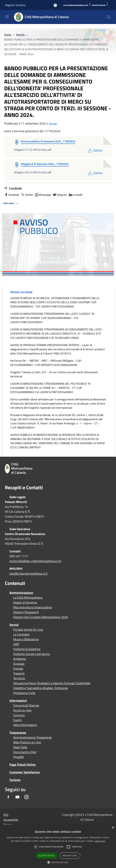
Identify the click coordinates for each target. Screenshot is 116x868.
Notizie (20, 35)
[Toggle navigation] (7, 17)
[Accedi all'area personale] (55, 5)
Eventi (17, 720)
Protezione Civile (24, 693)
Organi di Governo (25, 603)
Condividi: (13, 188)
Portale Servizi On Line (28, 630)
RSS (6, 815)
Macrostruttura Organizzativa (33, 607)
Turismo (15, 780)
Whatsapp (43, 195)
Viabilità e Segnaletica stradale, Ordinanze (41, 688)
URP (16, 644)
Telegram (60, 195)
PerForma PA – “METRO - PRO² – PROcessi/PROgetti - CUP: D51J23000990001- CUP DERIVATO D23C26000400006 (46, 363)
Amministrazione (21, 593)
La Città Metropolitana (28, 598)
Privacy (8, 825)
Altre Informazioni (25, 725)
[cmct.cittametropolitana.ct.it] (76, 5)
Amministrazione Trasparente (32, 738)
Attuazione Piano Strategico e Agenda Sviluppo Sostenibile (52, 683)
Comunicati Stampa (26, 706)
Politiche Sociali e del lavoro (32, 654)
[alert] (58, 846)
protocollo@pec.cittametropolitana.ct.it (35, 561)
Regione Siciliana (15, 5)
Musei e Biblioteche (26, 639)
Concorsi (19, 715)
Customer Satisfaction (25, 772)
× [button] (113, 828)
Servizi (14, 625)
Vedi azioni (11, 203)
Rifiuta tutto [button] (70, 856)
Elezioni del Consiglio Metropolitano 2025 (41, 617)
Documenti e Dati (25, 752)
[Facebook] (8, 797)
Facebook (12, 195)
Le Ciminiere (21, 635)
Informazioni (18, 701)
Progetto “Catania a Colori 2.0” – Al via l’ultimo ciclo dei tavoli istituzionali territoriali (54, 374)
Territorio (19, 678)
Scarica (95, 150)
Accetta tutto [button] (46, 856)
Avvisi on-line (22, 710)
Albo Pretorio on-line (27, 742)
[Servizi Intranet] (99, 5)
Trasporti (19, 673)
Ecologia (19, 664)
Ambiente (20, 659)
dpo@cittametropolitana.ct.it (28, 574)
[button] (51, 847)
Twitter (27, 195)
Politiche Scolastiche (27, 649)
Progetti (19, 757)
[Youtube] (17, 797)
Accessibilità (11, 820)
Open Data (20, 747)
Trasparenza (18, 733)
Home (8, 35)
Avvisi (53, 123)
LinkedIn (76, 195)
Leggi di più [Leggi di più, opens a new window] (100, 841)
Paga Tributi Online (22, 765)
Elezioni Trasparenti (26, 612)
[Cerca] (109, 17)
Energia (18, 669)
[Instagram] (26, 797)
